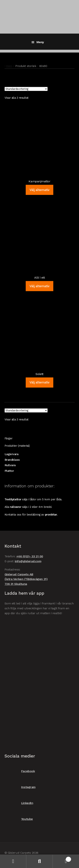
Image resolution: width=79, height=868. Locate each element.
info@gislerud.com (28, 561)
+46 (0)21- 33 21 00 (30, 556)
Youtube (19, 819)
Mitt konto (13, 861)
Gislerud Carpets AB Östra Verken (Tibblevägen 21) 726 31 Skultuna (26, 579)
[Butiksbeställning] (26, 89)
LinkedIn (19, 803)
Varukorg (62, 859)
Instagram (20, 787)
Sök (39, 861)
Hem (9, 66)
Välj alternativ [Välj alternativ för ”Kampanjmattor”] (39, 190)
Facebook (20, 771)
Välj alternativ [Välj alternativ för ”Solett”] (39, 382)
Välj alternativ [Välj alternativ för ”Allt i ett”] (39, 286)
